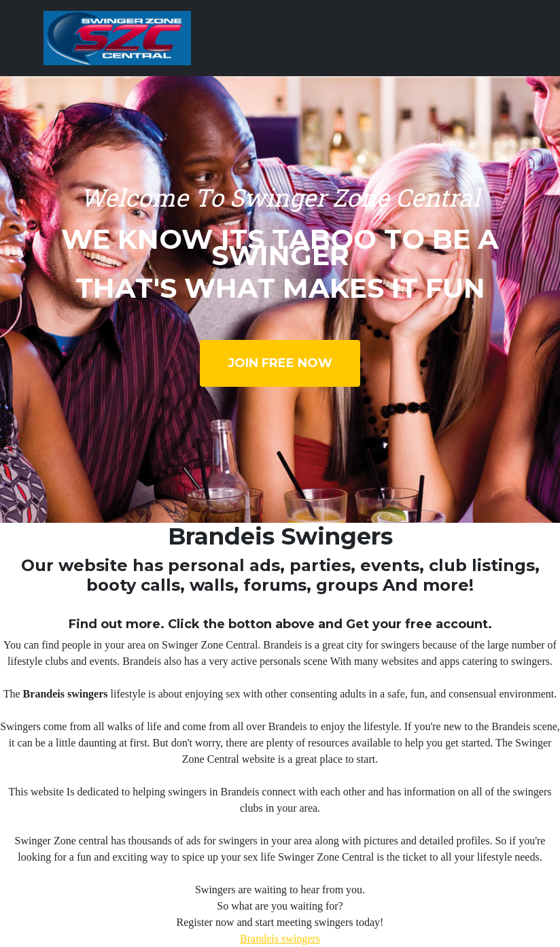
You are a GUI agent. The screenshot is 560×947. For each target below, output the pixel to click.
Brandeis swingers (280, 939)
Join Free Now (280, 363)
